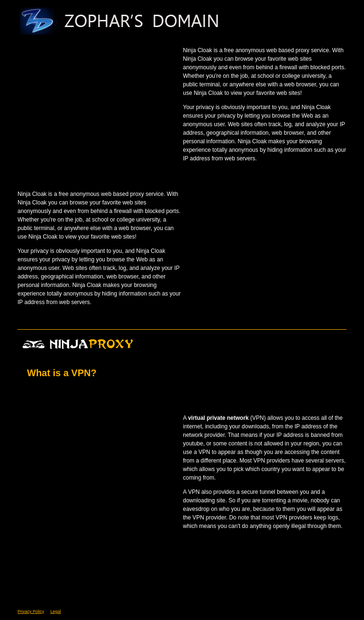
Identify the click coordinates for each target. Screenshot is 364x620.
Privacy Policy (31, 611)
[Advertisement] (97, 104)
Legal (55, 611)
